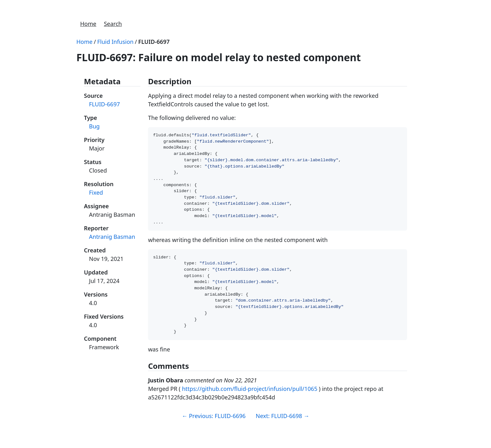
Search (113, 24)
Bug (94, 126)
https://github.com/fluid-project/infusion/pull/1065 (250, 406)
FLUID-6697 (154, 42)
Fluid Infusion (115, 42)
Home (88, 24)
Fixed (96, 192)
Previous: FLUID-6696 (214, 433)
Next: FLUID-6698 (282, 433)
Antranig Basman (112, 237)
